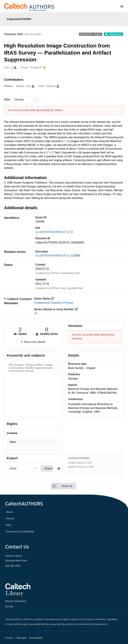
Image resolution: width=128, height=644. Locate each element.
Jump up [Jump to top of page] (62, 486)
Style (7, 99)
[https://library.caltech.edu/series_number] (77, 309)
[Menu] (122, 6)
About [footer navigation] (9, 512)
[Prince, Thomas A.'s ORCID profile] (44, 68)
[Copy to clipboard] (59, 468)
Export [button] (49, 468)
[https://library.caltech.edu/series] (53, 299)
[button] (33, 442)
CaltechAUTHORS (19, 19)
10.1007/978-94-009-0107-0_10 (54, 232)
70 (35, 313)
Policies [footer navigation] (10, 519)
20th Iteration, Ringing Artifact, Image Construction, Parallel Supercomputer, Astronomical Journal (31, 368)
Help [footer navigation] (9, 525)
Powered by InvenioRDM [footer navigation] (20, 532)
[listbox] (25, 100)
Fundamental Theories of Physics (54, 303)
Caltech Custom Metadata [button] (18, 301)
